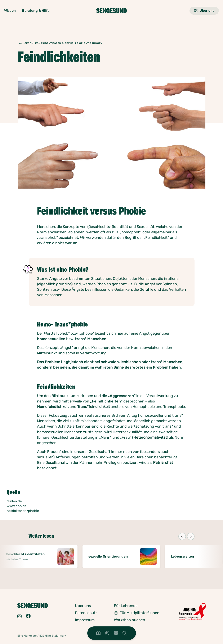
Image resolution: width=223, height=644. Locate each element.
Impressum (85, 620)
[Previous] (182, 536)
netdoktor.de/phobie (23, 511)
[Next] (191, 536)
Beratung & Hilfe (36, 11)
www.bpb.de (17, 506)
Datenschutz (86, 613)
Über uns (204, 11)
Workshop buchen (130, 620)
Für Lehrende (126, 606)
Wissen (10, 11)
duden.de (14, 501)
